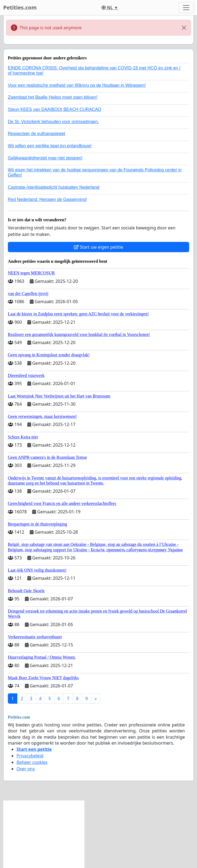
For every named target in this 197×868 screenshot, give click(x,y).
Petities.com (20, 7)
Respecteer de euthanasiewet (37, 134)
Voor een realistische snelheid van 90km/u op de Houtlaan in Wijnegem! (77, 85)
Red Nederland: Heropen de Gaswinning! (47, 199)
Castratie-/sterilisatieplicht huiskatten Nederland (54, 187)
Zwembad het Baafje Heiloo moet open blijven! (53, 97)
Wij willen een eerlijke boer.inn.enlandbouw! (50, 146)
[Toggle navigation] (186, 8)
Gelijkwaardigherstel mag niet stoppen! (45, 158)
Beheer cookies (32, 762)
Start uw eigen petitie (99, 247)
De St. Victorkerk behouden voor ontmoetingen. (53, 122)
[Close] (184, 28)
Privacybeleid (30, 756)
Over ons (26, 769)
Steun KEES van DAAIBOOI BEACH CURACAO (55, 109)
